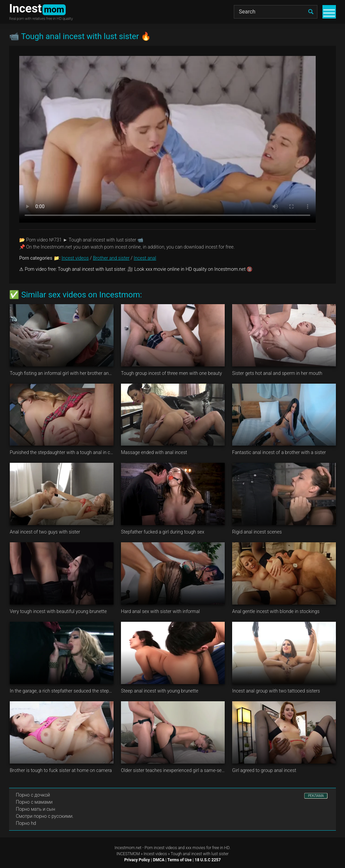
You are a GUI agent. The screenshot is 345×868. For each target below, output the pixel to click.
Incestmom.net (128, 848)
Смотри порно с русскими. (45, 816)
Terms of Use (180, 860)
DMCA (159, 860)
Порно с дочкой (33, 795)
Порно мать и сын (36, 809)
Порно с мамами (34, 802)
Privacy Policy (137, 860)
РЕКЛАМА (316, 796)
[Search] (276, 12)
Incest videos (75, 258)
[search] (311, 12)
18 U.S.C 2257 (208, 860)
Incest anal (145, 258)
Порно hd (26, 823)
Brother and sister (111, 258)
